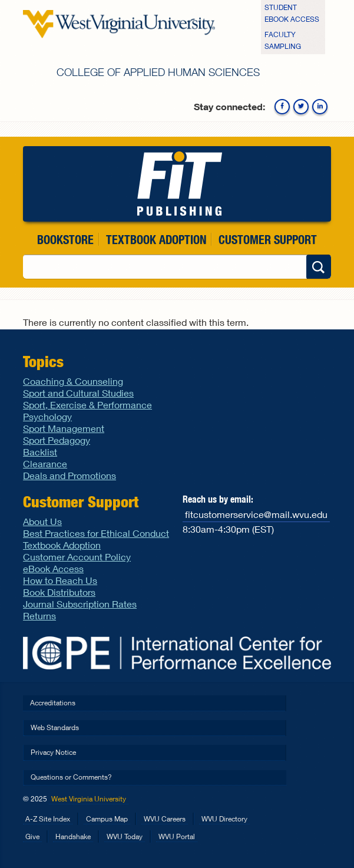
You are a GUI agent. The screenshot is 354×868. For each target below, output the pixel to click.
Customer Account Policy (77, 557)
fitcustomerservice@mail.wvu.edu (256, 514)
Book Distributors (59, 592)
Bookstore (65, 240)
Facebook (282, 107)
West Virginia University (89, 799)
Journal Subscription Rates (80, 604)
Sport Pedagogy (57, 440)
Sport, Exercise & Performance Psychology (87, 410)
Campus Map (107, 819)
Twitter (301, 107)
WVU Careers (165, 819)
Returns (39, 615)
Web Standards (55, 727)
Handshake (73, 836)
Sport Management (64, 428)
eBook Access (53, 568)
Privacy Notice (53, 752)
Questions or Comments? (71, 777)
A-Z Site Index (48, 819)
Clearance (45, 463)
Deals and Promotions (70, 475)
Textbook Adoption (156, 240)
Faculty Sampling (283, 40)
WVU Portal (177, 836)
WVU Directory (224, 819)
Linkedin (320, 107)
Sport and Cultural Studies (78, 393)
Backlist (40, 452)
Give (32, 836)
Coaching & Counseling (73, 381)
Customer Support (268, 240)
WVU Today (125, 836)
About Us (42, 521)
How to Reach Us (60, 580)
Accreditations (53, 703)
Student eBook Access (292, 13)
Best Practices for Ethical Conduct (96, 533)
